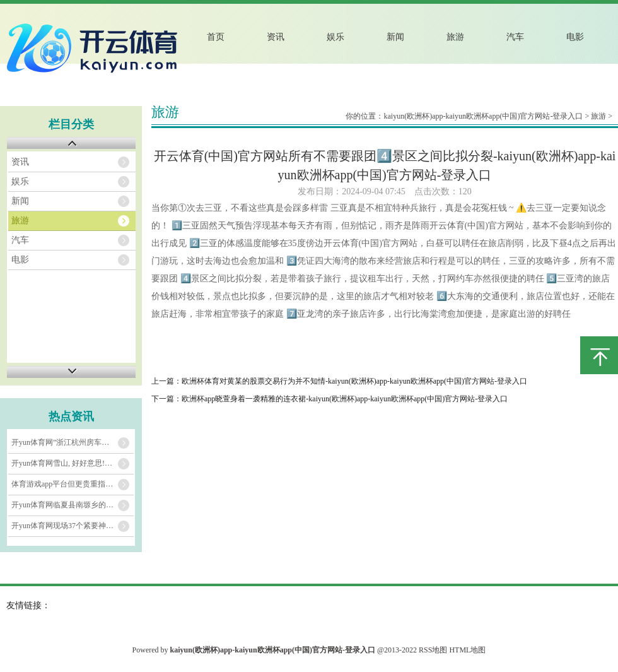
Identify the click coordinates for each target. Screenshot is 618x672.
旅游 (455, 37)
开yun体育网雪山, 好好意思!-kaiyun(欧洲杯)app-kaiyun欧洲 (73, 463)
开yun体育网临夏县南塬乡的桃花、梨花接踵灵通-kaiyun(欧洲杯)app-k (73, 505)
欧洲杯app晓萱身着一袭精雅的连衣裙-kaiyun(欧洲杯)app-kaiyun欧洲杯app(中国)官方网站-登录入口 (345, 399)
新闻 (395, 37)
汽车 (515, 37)
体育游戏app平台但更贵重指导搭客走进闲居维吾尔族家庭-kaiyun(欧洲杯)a (73, 484)
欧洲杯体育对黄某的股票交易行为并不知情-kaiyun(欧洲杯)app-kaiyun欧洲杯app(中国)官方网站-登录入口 (354, 381)
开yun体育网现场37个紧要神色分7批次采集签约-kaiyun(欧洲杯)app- (73, 526)
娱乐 (335, 37)
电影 (575, 37)
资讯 (276, 37)
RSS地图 (433, 650)
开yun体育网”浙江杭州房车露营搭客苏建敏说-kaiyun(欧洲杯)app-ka (73, 442)
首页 (216, 37)
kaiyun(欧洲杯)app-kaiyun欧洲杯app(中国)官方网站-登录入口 (483, 116)
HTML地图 (467, 650)
